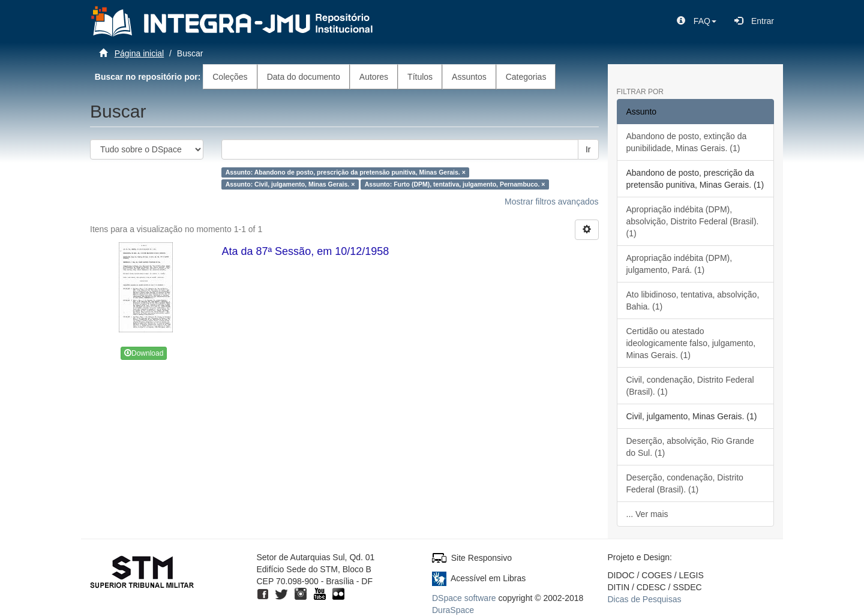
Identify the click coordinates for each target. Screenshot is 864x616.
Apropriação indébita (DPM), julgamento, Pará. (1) (679, 264)
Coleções (230, 77)
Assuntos (469, 77)
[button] (697, 21)
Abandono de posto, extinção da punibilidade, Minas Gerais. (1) (687, 142)
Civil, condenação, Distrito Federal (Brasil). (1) (690, 386)
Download (144, 353)
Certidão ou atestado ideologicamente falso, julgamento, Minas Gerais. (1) (691, 343)
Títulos (420, 77)
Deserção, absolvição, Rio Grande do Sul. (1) (690, 447)
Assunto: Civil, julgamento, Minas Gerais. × (290, 184)
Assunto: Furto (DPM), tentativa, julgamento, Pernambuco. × (455, 184)
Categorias (526, 77)
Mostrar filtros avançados (551, 202)
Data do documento (304, 77)
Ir (588, 149)
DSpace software (464, 598)
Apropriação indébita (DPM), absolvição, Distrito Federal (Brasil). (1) (693, 221)
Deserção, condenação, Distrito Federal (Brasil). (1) (685, 483)
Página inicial (139, 53)
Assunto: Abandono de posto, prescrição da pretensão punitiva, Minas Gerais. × (346, 172)
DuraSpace (453, 610)
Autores (374, 77)
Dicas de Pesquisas (645, 599)
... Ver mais (647, 514)
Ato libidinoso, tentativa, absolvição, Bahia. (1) (693, 301)
